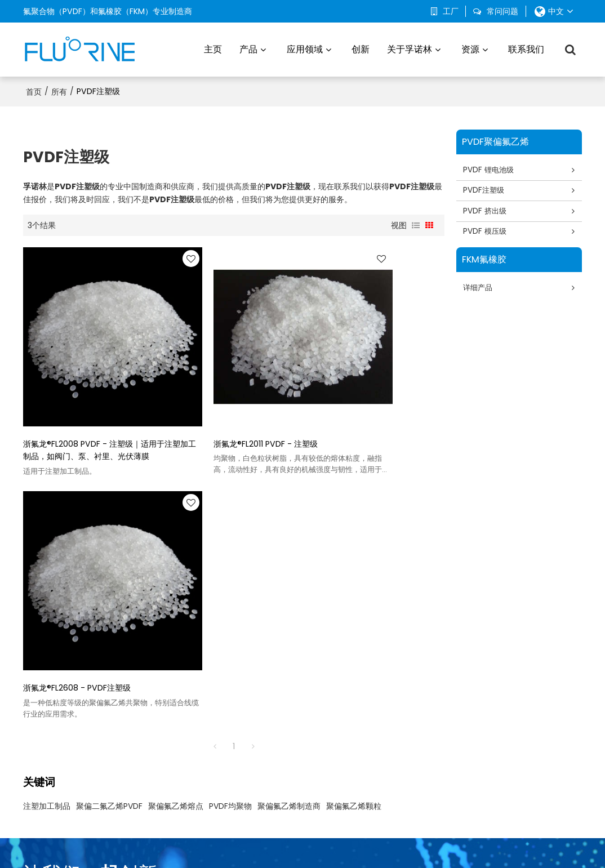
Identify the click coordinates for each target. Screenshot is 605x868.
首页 (34, 88)
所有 (59, 88)
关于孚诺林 (410, 48)
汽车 (299, 688)
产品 (248, 48)
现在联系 (532, 591)
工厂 (451, 11)
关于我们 (228, 842)
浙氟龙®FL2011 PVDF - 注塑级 (219, 394)
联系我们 (526, 48)
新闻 (253, 842)
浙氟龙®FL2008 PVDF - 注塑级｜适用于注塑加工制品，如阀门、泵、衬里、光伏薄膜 (86, 400)
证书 (509, 743)
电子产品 (307, 724)
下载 (509, 724)
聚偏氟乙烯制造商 (289, 514)
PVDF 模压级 (488, 233)
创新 (361, 48)
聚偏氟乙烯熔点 (176, 514)
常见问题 (312, 842)
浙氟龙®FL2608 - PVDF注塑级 (365, 394)
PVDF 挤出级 (488, 211)
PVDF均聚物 (230, 514)
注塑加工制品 (47, 514)
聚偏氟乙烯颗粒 (354, 514)
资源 (470, 48)
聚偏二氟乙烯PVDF (109, 514)
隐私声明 (345, 842)
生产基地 (412, 706)
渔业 (299, 743)
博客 (509, 706)
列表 (416, 222)
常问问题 (502, 11)
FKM (194, 762)
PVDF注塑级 (486, 189)
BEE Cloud (401, 854)
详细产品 (481, 291)
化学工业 (307, 762)
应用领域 (305, 48)
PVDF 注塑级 (209, 706)
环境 (299, 706)
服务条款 (377, 842)
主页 (213, 48)
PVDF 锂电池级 (491, 167)
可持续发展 (416, 724)
